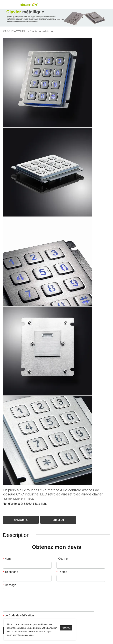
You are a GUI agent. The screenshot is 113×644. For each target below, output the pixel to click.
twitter (17, 509)
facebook (5, 509)
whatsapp (35, 509)
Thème (62, 572)
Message (10, 585)
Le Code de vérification (18, 615)
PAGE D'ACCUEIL (15, 31)
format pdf (58, 520)
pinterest (23, 509)
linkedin (11, 509)
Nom (7, 559)
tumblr (41, 509)
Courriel (62, 559)
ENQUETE (21, 520)
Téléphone (10, 572)
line (29, 509)
